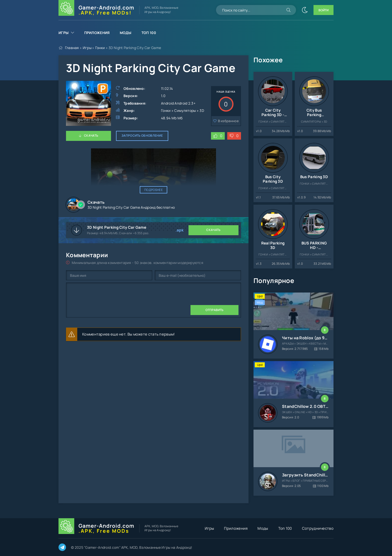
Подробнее (153, 190)
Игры (63, 33)
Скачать (91, 135)
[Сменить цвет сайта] (305, 10)
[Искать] (288, 10)
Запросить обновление (142, 135)
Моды (126, 33)
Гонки (100, 48)
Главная (72, 48)
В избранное (228, 121)
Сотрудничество (318, 528)
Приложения (97, 33)
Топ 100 (149, 33)
